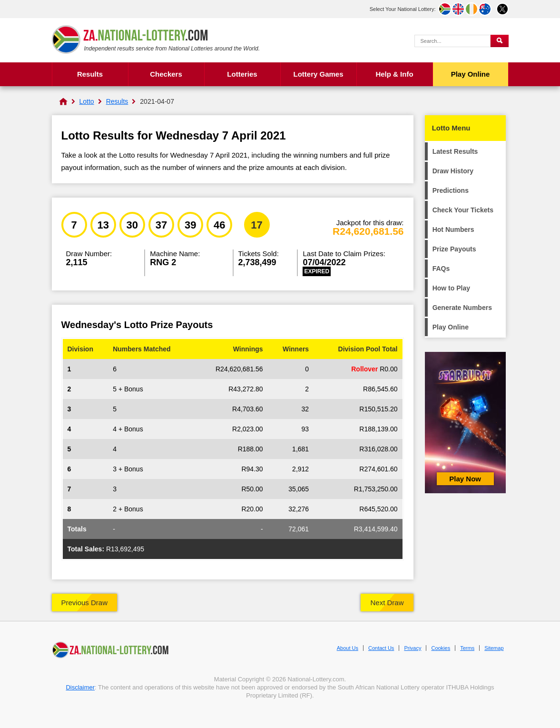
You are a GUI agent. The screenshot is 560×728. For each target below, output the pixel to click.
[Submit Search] (500, 41)
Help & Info (394, 74)
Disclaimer (80, 687)
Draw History (453, 171)
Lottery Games (318, 74)
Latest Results (455, 151)
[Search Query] (452, 41)
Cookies (441, 648)
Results (90, 74)
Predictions (451, 190)
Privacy (413, 648)
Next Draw (387, 603)
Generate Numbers (462, 308)
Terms (467, 648)
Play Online (471, 74)
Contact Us (381, 648)
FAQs (441, 269)
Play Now (465, 479)
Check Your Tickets (463, 210)
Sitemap (494, 648)
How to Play (451, 288)
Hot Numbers (453, 229)
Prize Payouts (454, 249)
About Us (348, 648)
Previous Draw (85, 603)
